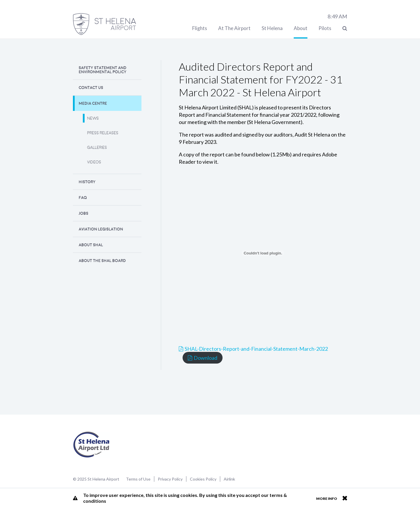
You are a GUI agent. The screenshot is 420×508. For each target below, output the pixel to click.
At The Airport (234, 28)
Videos (94, 162)
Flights (200, 28)
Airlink (229, 479)
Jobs (84, 213)
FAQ (83, 198)
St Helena (272, 28)
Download (205, 358)
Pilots (325, 28)
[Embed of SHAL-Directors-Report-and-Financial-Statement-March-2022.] (263, 253)
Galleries (97, 147)
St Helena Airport (91, 445)
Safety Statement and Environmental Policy (103, 70)
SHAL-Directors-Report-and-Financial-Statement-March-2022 (256, 349)
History (87, 182)
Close (345, 498)
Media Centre (93, 103)
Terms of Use (138, 479)
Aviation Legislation (101, 229)
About (301, 28)
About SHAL (91, 245)
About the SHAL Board (102, 261)
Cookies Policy (203, 479)
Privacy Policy (170, 479)
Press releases (103, 133)
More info (327, 499)
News (93, 118)
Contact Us (91, 88)
